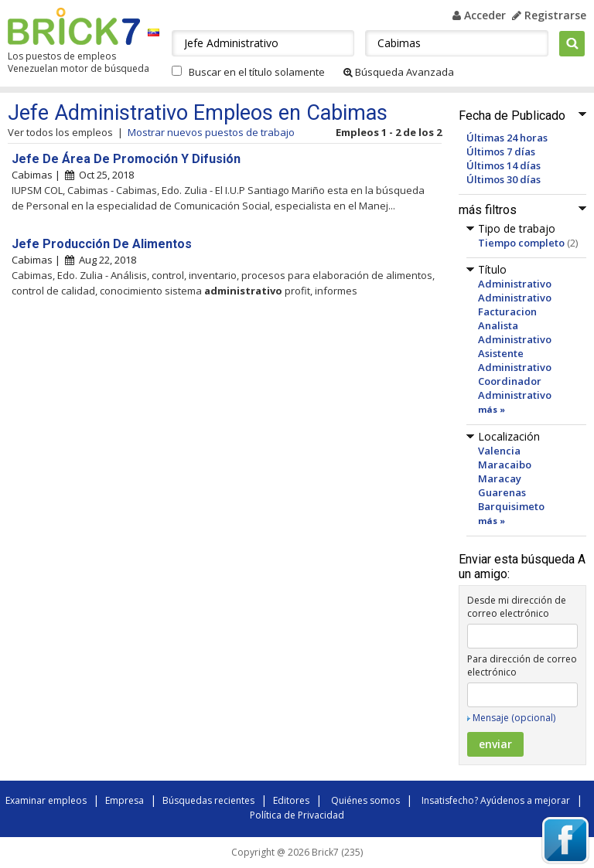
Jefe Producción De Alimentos (102, 244)
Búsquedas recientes (208, 800)
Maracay (500, 478)
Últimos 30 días (504, 179)
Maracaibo (505, 465)
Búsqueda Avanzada (399, 72)
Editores (291, 800)
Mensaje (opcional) (514, 718)
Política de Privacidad (297, 815)
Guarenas (502, 492)
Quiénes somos (365, 800)
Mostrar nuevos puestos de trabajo (211, 132)
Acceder (479, 15)
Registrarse (549, 15)
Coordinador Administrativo (515, 388)
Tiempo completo (521, 243)
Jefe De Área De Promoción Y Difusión (126, 159)
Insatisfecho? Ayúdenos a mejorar (496, 800)
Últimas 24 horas (507, 138)
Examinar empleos (46, 800)
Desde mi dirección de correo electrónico (517, 607)
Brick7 (74, 26)
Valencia (499, 451)
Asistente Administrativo (515, 360)
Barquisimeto (511, 506)
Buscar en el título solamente (257, 72)
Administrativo (515, 284)
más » (492, 409)
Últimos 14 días (504, 165)
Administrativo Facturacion (515, 305)
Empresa (125, 800)
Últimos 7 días (501, 151)
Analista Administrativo (515, 332)
